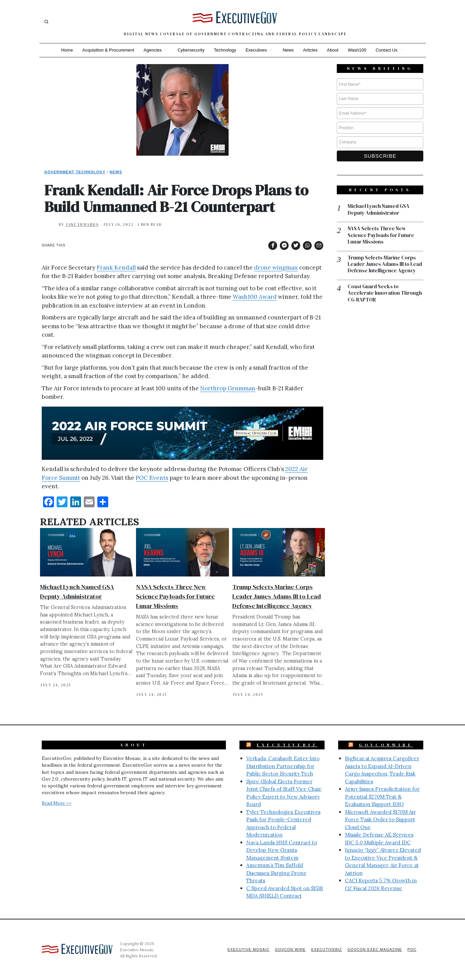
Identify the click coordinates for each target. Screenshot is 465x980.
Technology (225, 50)
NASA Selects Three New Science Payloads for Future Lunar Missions (175, 596)
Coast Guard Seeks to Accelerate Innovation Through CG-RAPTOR (385, 293)
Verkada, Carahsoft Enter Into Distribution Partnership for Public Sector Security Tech (283, 766)
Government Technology (75, 172)
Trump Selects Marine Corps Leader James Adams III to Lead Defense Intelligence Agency (277, 596)
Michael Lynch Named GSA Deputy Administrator (379, 210)
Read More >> (57, 803)
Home (66, 50)
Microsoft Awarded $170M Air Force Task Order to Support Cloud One (380, 820)
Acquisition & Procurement (108, 50)
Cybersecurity (191, 50)
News (288, 50)
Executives (256, 50)
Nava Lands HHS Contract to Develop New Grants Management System (282, 850)
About (333, 50)
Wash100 (357, 50)
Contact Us (387, 50)
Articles (311, 50)
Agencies (152, 50)
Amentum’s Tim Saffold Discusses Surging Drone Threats (276, 873)
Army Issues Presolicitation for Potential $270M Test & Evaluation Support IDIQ (382, 797)
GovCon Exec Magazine (374, 949)
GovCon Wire (290, 949)
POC (412, 949)
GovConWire (386, 745)
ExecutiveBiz (287, 745)
